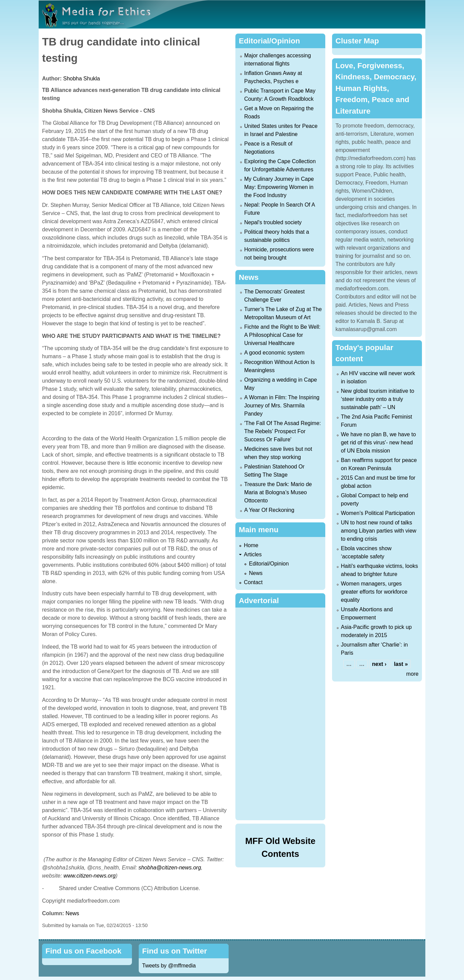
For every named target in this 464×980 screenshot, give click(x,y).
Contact (253, 582)
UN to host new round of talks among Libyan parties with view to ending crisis (379, 531)
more (412, 674)
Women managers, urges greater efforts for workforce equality (374, 592)
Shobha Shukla (82, 79)
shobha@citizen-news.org (170, 868)
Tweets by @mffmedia (169, 966)
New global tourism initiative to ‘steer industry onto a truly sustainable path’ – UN (378, 399)
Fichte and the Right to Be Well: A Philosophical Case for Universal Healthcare (282, 335)
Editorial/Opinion (269, 564)
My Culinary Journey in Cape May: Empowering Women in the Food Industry (279, 187)
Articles (253, 554)
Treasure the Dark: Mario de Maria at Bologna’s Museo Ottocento (278, 492)
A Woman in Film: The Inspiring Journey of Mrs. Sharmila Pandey (282, 406)
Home (251, 545)
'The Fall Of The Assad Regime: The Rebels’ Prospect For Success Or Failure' (283, 431)
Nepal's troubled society (273, 222)
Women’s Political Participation (378, 513)
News (72, 913)
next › (379, 664)
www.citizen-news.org (90, 876)
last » (401, 664)
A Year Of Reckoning (269, 510)
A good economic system (274, 353)
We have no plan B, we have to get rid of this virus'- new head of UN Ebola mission (378, 443)
